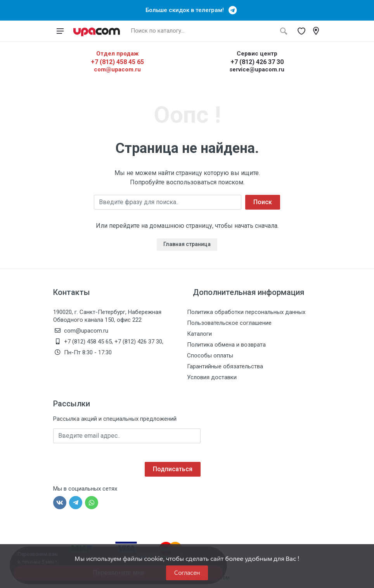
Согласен (187, 573)
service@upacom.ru (257, 69)
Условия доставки (212, 377)
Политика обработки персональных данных (246, 312)
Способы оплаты (210, 356)
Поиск (263, 202)
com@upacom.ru (117, 69)
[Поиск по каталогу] (201, 31)
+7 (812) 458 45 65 (117, 62)
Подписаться (173, 469)
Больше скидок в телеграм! (187, 10)
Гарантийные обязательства (225, 366)
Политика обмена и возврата (226, 345)
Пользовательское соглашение (229, 323)
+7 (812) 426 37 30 (257, 62)
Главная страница (187, 244)
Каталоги (199, 334)
